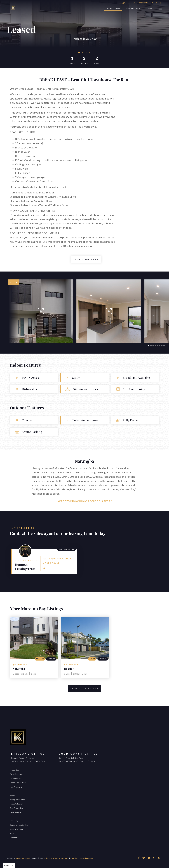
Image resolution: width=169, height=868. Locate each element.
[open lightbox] (86, 259)
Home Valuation (16, 804)
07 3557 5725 (144, 3)
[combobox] (9, 865)
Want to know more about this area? (84, 501)
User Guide (65, 858)
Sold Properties (16, 808)
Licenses (57, 858)
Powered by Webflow (86, 858)
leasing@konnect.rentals (127, 3)
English (7, 865)
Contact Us (15, 838)
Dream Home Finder (18, 783)
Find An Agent (16, 787)
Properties (14, 770)
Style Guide (48, 858)
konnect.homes (113, 9)
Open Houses (16, 778)
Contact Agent (66, 549)
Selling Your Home (17, 800)
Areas (12, 795)
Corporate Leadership (19, 825)
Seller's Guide (16, 812)
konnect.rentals (134, 8)
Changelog (74, 858)
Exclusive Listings (17, 774)
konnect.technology (23, 858)
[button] (11, 282)
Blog (150, 8)
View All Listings (83, 688)
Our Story (14, 821)
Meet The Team (17, 829)
